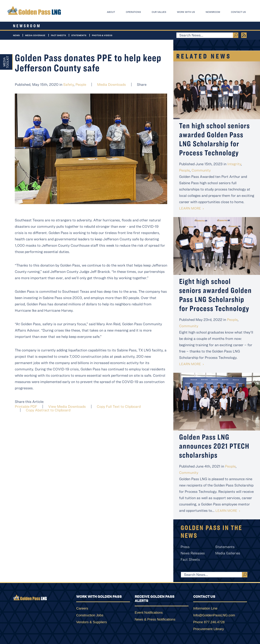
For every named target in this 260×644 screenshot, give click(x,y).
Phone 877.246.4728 (209, 622)
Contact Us (238, 12)
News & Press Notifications (155, 619)
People (81, 84)
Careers (82, 608)
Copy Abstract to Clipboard (48, 410)
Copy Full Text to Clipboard (119, 407)
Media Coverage (35, 35)
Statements (79, 35)
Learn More (190, 208)
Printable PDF (26, 407)
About (111, 12)
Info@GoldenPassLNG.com (214, 615)
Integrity (234, 164)
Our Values (159, 12)
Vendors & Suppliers (92, 622)
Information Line (205, 608)
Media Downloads (111, 84)
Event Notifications (149, 612)
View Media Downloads (67, 407)
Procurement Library (209, 629)
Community (201, 170)
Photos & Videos (102, 35)
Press (185, 547)
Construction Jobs (90, 615)
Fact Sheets (58, 35)
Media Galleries (228, 553)
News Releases (193, 553)
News (16, 35)
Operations (133, 12)
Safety (68, 84)
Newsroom (213, 12)
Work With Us (186, 12)
